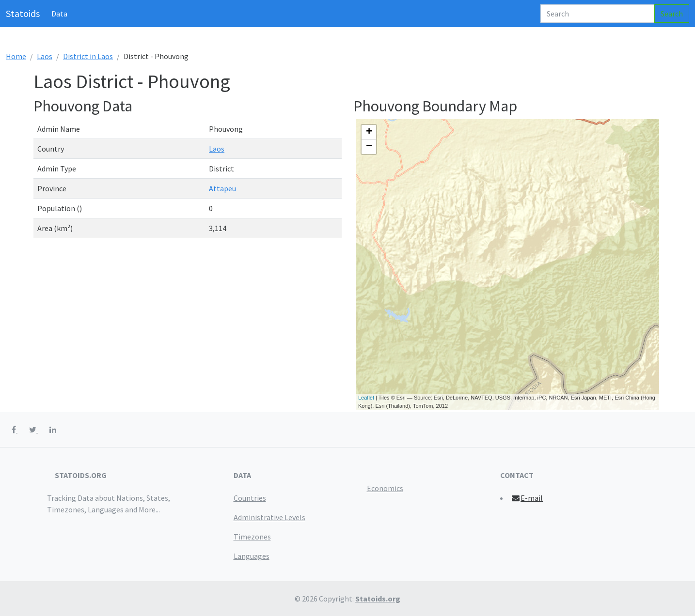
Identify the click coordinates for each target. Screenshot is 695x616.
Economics (385, 488)
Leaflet (366, 398)
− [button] (369, 147)
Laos (45, 56)
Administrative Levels (269, 517)
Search (672, 14)
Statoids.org (378, 599)
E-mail (527, 498)
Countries (250, 498)
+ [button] (369, 132)
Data (59, 14)
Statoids (23, 13)
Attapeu (222, 188)
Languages (252, 556)
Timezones (252, 537)
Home (16, 56)
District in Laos (88, 56)
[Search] (597, 14)
